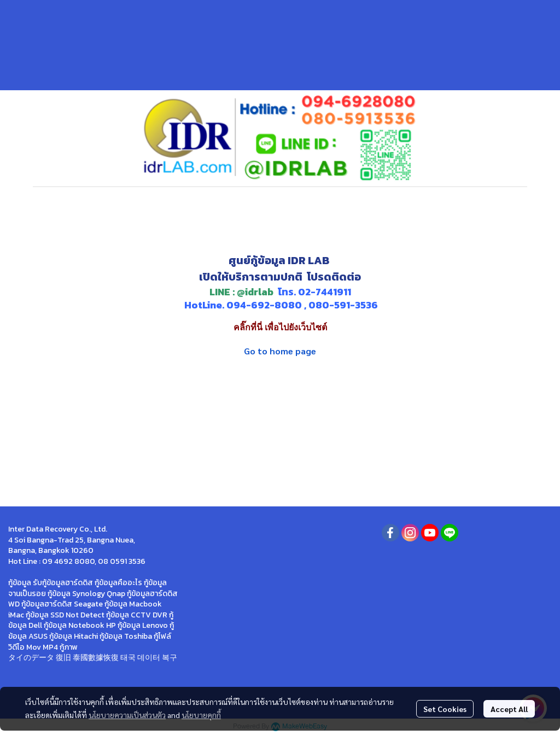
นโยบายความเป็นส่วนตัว (127, 715)
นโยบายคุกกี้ (201, 715)
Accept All (509, 709)
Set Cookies (445, 709)
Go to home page (280, 351)
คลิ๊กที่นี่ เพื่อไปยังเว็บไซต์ (280, 327)
